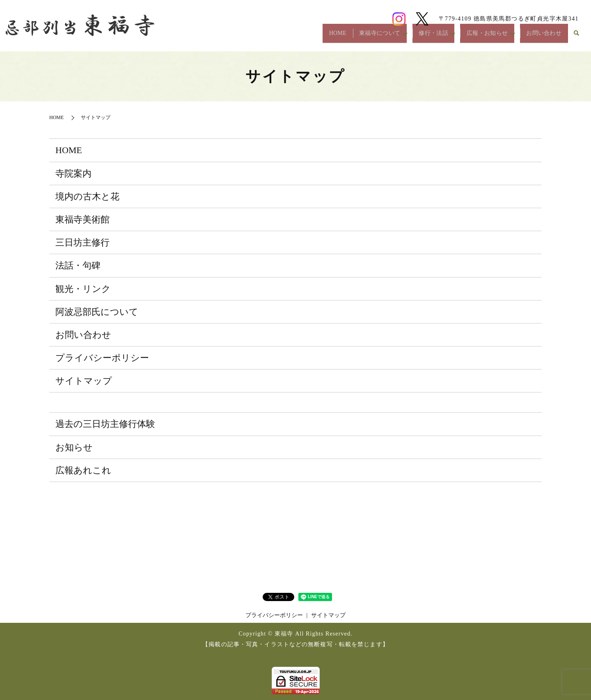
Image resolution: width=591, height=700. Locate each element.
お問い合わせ (540, 36)
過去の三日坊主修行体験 (105, 424)
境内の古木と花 (87, 196)
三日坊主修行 (82, 242)
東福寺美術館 (82, 219)
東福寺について (355, 36)
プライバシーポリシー (102, 358)
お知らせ (74, 447)
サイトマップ (84, 381)
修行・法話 (415, 36)
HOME (305, 36)
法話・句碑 (78, 265)
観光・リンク (83, 289)
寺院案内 (73, 173)
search (577, 37)
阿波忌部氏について (97, 312)
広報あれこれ (83, 470)
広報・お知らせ (476, 36)
